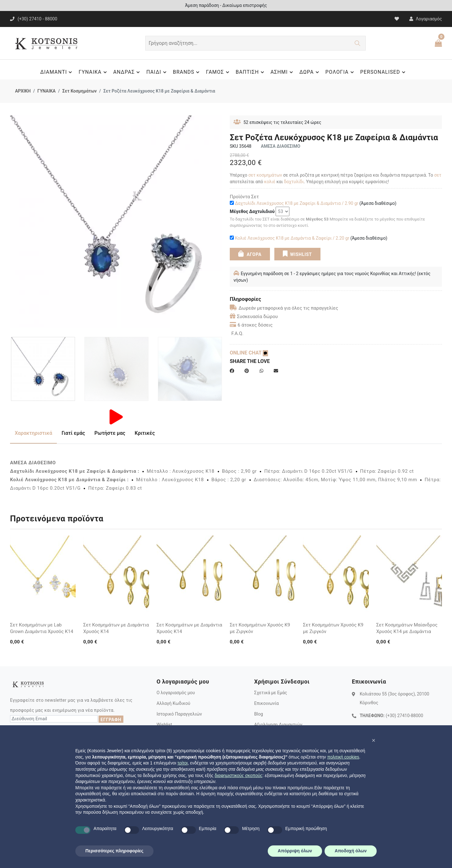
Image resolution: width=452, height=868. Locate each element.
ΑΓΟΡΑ (250, 254)
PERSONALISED (384, 72)
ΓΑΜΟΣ (218, 72)
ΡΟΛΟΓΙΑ (341, 72)
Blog (259, 714)
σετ (438, 175)
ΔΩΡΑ (310, 72)
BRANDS (187, 72)
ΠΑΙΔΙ (157, 72)
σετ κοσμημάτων (265, 175)
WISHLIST (297, 254)
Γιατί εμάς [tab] (73, 433)
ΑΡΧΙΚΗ (23, 91)
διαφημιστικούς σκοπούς (239, 775)
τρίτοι (183, 763)
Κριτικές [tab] (145, 433)
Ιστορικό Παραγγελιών (179, 714)
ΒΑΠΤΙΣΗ (251, 72)
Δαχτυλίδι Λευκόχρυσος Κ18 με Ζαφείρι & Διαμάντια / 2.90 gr (296, 203)
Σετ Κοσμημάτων (79, 91)
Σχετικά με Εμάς (271, 693)
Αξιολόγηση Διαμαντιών (278, 725)
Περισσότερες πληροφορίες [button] (114, 851)
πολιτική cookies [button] (343, 757)
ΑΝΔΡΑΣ (128, 72)
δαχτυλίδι (294, 182)
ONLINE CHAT (249, 353)
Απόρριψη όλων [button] (295, 851)
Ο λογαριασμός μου (176, 693)
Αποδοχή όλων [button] (351, 851)
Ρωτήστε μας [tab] (110, 433)
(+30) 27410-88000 (404, 716)
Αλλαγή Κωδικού (173, 703)
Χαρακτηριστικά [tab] (33, 433)
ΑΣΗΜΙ (283, 72)
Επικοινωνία (266, 703)
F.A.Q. (237, 333)
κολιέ (270, 182)
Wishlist (164, 725)
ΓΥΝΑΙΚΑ (93, 72)
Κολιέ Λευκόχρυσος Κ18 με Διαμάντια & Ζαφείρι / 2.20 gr (292, 238)
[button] (374, 740)
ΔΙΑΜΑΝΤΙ (57, 72)
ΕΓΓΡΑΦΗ (111, 720)
